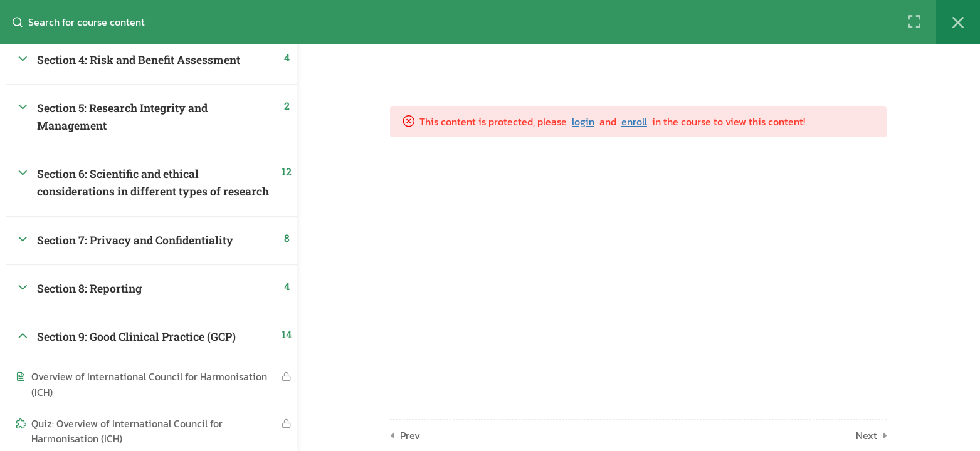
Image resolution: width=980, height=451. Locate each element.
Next (867, 435)
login (584, 122)
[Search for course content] (16, 22)
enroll (635, 122)
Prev (411, 435)
